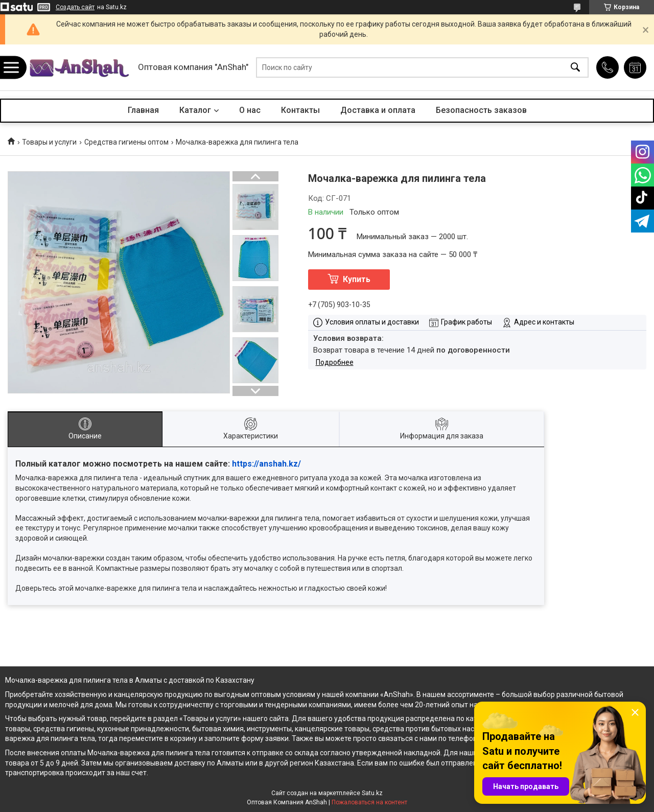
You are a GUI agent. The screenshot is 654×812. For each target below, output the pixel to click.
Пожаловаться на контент (369, 802)
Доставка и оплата (378, 110)
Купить (357, 279)
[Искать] (575, 68)
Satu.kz (372, 793)
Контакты (300, 110)
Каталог (195, 110)
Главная (143, 110)
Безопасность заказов (481, 110)
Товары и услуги (49, 142)
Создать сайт (75, 7)
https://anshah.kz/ (266, 464)
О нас (250, 110)
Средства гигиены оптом (126, 142)
